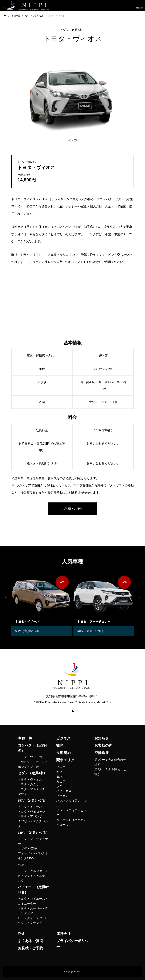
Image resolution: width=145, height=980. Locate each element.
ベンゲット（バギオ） (71, 820)
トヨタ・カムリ (29, 784)
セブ (59, 772)
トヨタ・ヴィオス (30, 779)
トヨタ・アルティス (32, 789)
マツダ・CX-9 (27, 848)
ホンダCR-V (26, 858)
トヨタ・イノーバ (30, 807)
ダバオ (61, 777)
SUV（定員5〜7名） (29, 631)
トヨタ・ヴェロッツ (32, 812)
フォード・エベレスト (33, 853)
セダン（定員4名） (72, 30)
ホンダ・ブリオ (29, 767)
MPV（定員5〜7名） (91, 631)
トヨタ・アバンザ (30, 816)
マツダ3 (23, 794)
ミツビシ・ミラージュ (33, 762)
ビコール (62, 825)
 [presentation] (6, 598)
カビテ (61, 781)
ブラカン (62, 796)
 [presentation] (139, 598)
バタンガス (64, 791)
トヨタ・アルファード (33, 871)
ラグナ (61, 786)
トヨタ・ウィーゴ (30, 757)
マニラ (61, 767)
